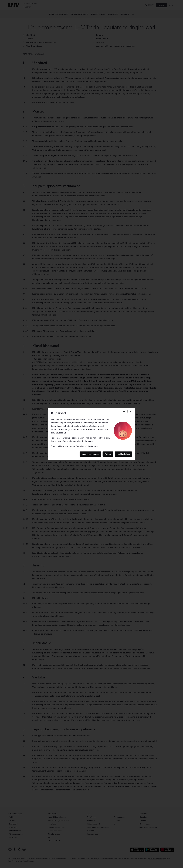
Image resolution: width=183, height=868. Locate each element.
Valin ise (108, 454)
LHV (53, 419)
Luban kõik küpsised (90, 454)
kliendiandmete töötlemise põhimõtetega (78, 446)
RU (131, 412)
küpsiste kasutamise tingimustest (78, 441)
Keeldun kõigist (123, 454)
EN (124, 412)
